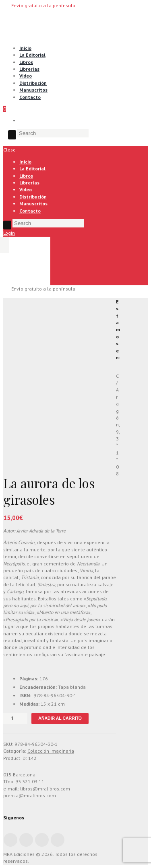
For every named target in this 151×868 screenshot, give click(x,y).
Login (9, 233)
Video (26, 76)
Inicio (25, 48)
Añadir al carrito (60, 718)
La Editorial (32, 55)
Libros (26, 62)
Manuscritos (33, 90)
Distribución (33, 83)
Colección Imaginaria (51, 751)
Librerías (29, 69)
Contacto (30, 97)
